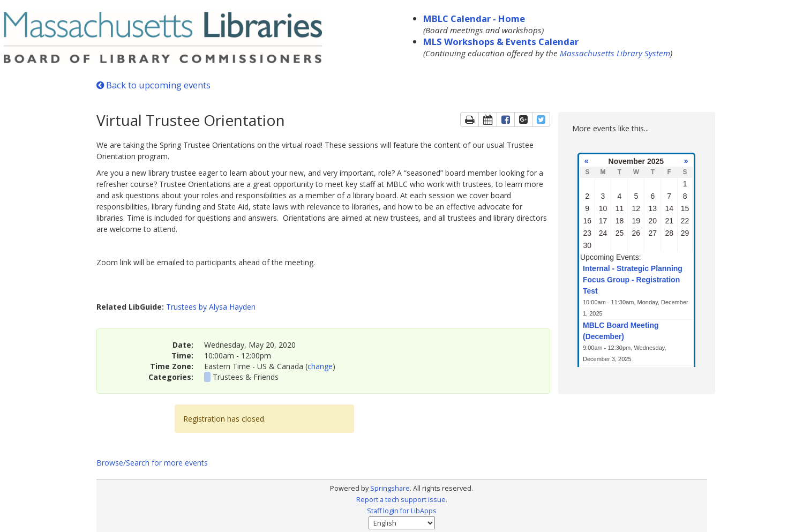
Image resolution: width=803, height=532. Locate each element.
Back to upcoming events (153, 85)
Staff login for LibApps (402, 511)
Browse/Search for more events (152, 463)
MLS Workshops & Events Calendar (501, 42)
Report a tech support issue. (402, 500)
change (320, 366)
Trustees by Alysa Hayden (211, 307)
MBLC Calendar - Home (474, 18)
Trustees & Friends (246, 377)
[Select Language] (402, 523)
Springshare (390, 488)
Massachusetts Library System (615, 53)
